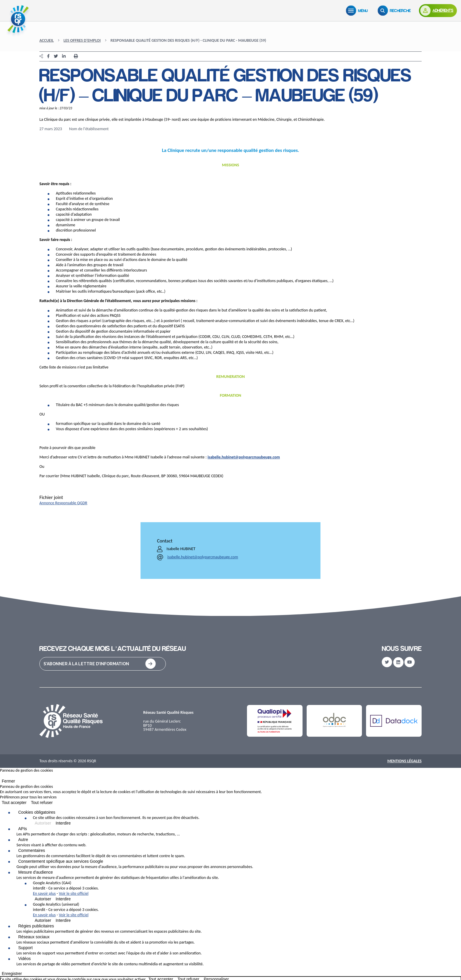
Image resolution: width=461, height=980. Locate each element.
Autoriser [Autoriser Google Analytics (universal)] (43, 920)
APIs (23, 829)
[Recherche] (395, 11)
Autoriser (43, 823)
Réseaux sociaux (34, 937)
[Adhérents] (437, 11)
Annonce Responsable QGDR (63, 503)
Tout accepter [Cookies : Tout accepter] (14, 803)
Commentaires (32, 850)
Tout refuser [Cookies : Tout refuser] (42, 803)
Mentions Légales (404, 761)
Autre (23, 840)
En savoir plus (44, 893)
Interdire (63, 823)
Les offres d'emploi (82, 40)
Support (25, 948)
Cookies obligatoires (37, 812)
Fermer (8, 781)
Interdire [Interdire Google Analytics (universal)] (63, 920)
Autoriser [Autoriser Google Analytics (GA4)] (43, 899)
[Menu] (357, 11)
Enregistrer (12, 974)
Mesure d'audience (36, 872)
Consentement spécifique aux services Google (61, 861)
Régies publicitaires (36, 926)
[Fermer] (2, 777)
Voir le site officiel (74, 893)
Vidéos (25, 959)
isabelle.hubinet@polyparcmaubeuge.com (244, 457)
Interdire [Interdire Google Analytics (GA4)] (63, 899)
